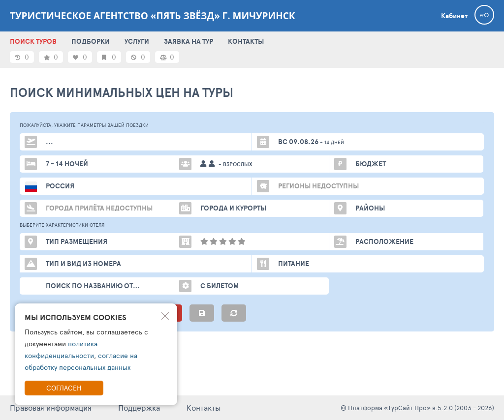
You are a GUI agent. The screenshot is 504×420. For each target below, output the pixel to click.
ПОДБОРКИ (91, 41)
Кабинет (454, 16)
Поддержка (139, 407)
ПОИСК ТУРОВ (33, 41)
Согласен (64, 388)
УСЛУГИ (137, 41)
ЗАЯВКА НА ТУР (189, 41)
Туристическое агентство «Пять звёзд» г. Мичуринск (153, 16)
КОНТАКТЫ (246, 41)
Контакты (204, 407)
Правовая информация (51, 407)
